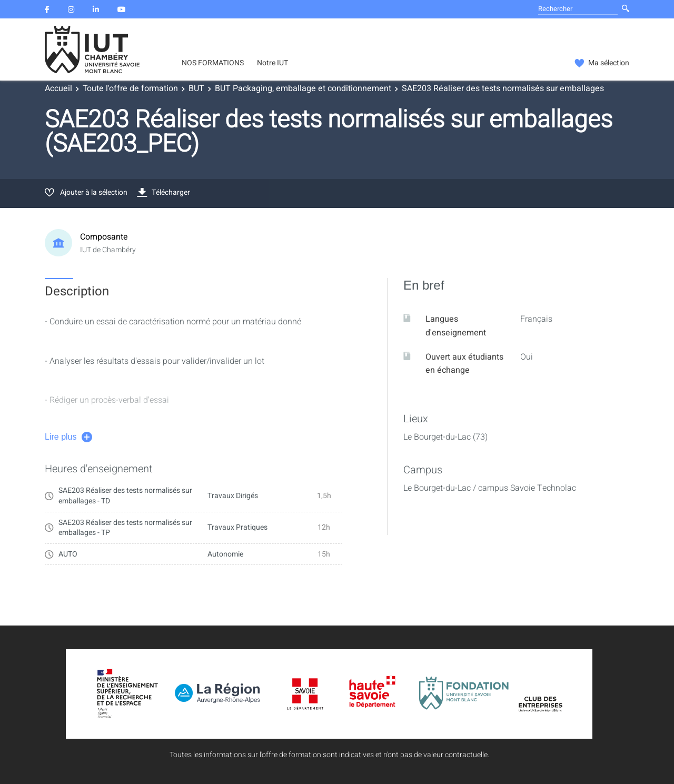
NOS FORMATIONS (213, 63)
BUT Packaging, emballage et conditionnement (303, 88)
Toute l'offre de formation (130, 88)
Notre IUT (272, 63)
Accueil (58, 88)
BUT (196, 88)
